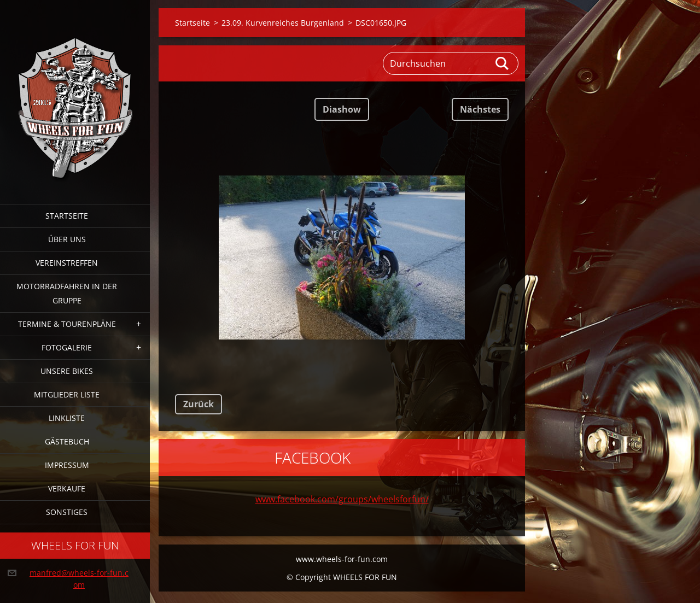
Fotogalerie (67, 347)
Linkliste (67, 418)
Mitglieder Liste (67, 394)
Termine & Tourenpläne (67, 324)
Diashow (342, 109)
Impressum (67, 465)
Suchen (503, 63)
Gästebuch (67, 441)
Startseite (67, 216)
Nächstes (480, 109)
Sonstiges (67, 512)
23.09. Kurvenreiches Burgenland (283, 23)
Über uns (67, 239)
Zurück (199, 404)
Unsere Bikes (67, 371)
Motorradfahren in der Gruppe (67, 293)
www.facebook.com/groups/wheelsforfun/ (342, 499)
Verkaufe (67, 488)
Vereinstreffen (67, 263)
